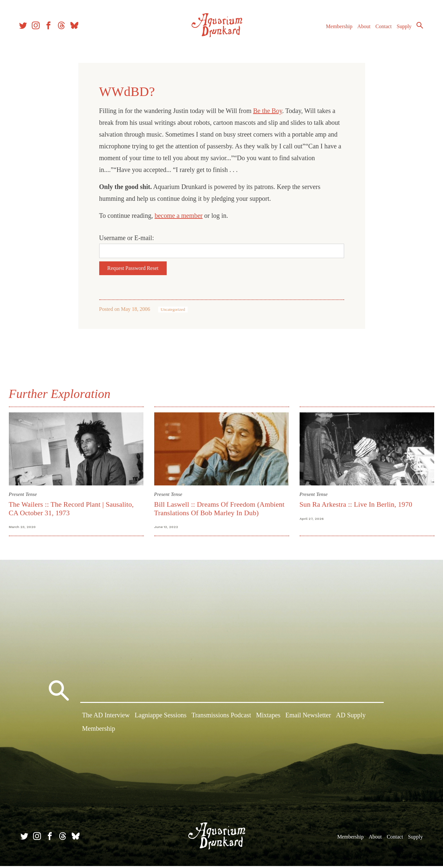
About (361, 29)
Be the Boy (268, 111)
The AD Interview (106, 718)
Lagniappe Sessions (160, 718)
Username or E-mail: (127, 238)
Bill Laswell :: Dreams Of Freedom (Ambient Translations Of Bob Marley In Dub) (220, 508)
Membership (336, 29)
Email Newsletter (308, 718)
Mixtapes (268, 718)
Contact (381, 29)
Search (417, 28)
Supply (401, 29)
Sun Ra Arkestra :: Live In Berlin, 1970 (355, 504)
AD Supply (351, 718)
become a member (179, 216)
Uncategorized (173, 310)
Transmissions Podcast (221, 718)
